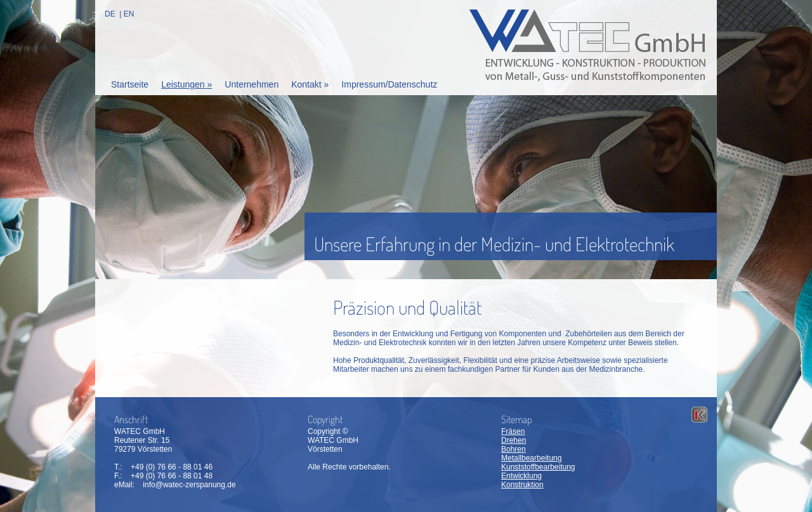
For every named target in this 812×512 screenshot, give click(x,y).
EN (129, 14)
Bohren (514, 449)
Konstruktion (522, 485)
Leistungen (187, 84)
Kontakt (310, 84)
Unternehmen (252, 84)
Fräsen (513, 431)
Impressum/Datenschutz (389, 84)
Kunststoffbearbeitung (538, 467)
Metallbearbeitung (531, 458)
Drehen (514, 440)
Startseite (130, 84)
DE (110, 14)
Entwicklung (521, 476)
